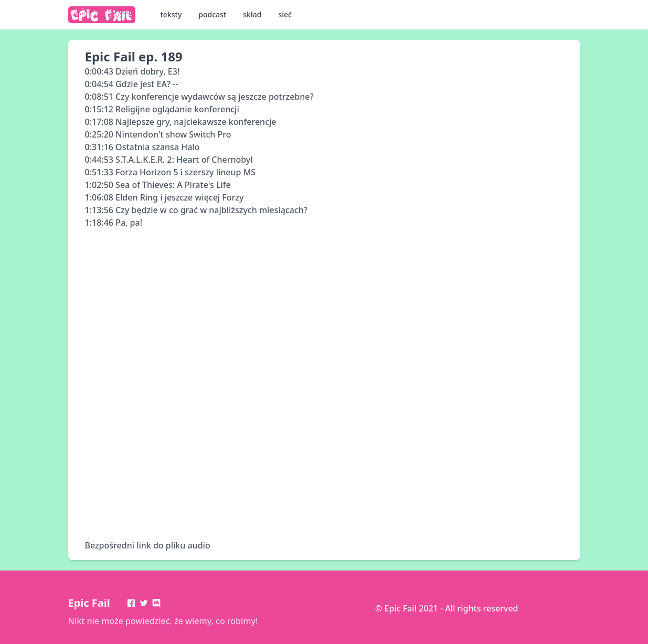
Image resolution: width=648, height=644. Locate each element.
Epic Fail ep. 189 (134, 56)
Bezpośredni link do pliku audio (148, 545)
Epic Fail (89, 603)
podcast (212, 14)
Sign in (389, 621)
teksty (171, 14)
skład (252, 14)
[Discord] (156, 603)
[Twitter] (144, 603)
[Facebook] (131, 603)
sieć (285, 14)
